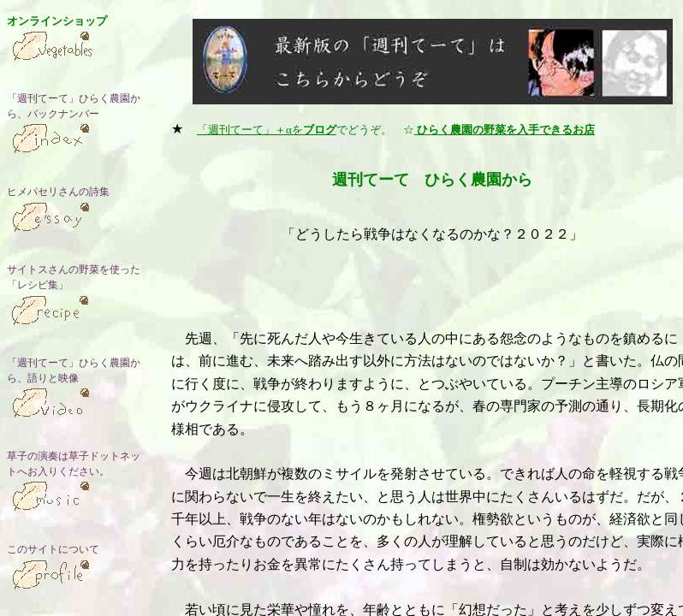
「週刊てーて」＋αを (267, 130)
